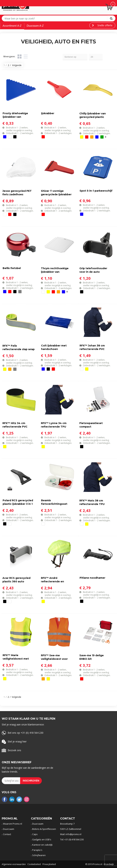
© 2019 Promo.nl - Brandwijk (100, 864)
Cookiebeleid (34, 864)
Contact (7, 834)
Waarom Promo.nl (13, 824)
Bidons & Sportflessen (44, 829)
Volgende (17, 65)
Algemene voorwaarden (14, 864)
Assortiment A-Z (12, 25)
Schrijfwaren (39, 855)
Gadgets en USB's (42, 839)
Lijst (26, 56)
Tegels (19, 56)
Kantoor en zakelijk (42, 845)
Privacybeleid (49, 864)
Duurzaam (9, 829)
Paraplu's (37, 850)
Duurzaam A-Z (35, 25)
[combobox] (55, 18)
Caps (35, 834)
